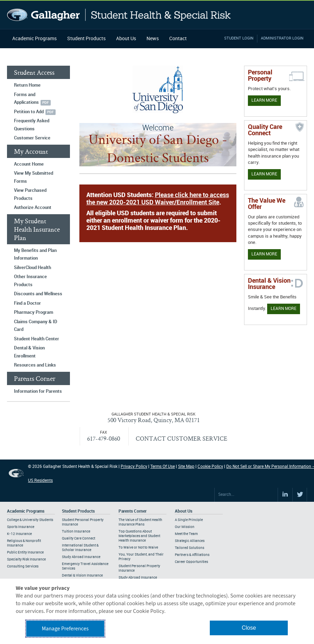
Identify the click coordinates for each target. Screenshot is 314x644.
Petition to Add (29, 112)
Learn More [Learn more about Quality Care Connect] (264, 174)
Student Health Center (37, 339)
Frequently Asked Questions (32, 125)
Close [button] (249, 628)
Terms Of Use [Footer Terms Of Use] (163, 467)
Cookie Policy (210, 467)
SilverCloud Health (33, 268)
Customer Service (32, 138)
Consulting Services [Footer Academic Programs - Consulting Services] (23, 566)
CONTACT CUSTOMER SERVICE (181, 438)
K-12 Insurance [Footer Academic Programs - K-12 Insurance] (19, 534)
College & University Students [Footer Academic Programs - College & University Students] (30, 520)
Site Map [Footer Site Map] (186, 467)
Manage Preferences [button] (65, 629)
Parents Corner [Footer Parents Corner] (133, 511)
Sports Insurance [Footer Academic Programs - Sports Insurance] (21, 527)
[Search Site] (246, 495)
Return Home (27, 85)
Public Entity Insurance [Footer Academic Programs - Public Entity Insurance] (25, 552)
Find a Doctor (27, 303)
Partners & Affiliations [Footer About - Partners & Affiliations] (192, 555)
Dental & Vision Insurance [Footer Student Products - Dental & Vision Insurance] (82, 576)
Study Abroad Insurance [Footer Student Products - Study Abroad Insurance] (81, 557)
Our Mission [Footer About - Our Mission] (185, 527)
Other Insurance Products (30, 281)
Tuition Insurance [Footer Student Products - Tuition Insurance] (76, 531)
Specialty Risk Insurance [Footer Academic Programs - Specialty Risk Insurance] (26, 559)
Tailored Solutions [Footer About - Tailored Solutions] (190, 548)
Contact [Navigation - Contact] (178, 39)
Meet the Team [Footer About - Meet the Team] (186, 534)
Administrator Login (282, 38)
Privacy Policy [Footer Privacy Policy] (134, 467)
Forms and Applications (26, 99)
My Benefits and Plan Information (35, 255)
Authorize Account (33, 208)
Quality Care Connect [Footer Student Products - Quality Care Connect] (78, 538)
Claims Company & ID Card (36, 326)
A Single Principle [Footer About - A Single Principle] (189, 520)
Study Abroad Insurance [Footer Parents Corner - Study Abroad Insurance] (138, 578)
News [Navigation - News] (153, 39)
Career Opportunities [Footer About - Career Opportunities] (191, 562)
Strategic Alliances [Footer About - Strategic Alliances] (190, 541)
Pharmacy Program (34, 312)
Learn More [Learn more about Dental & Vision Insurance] (284, 309)
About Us (126, 39)
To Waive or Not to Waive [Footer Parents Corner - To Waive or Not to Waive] (138, 548)
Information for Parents (38, 391)
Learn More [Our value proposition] (264, 254)
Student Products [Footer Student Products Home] (78, 511)
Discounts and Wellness (38, 294)
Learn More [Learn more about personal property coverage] (264, 100)
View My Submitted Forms (34, 177)
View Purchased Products (30, 194)
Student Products (86, 39)
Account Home (29, 164)
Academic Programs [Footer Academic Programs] (26, 511)
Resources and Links (35, 365)
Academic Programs (34, 39)
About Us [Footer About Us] (184, 511)
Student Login (239, 38)
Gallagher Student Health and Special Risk (119, 15)
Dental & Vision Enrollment (29, 352)
